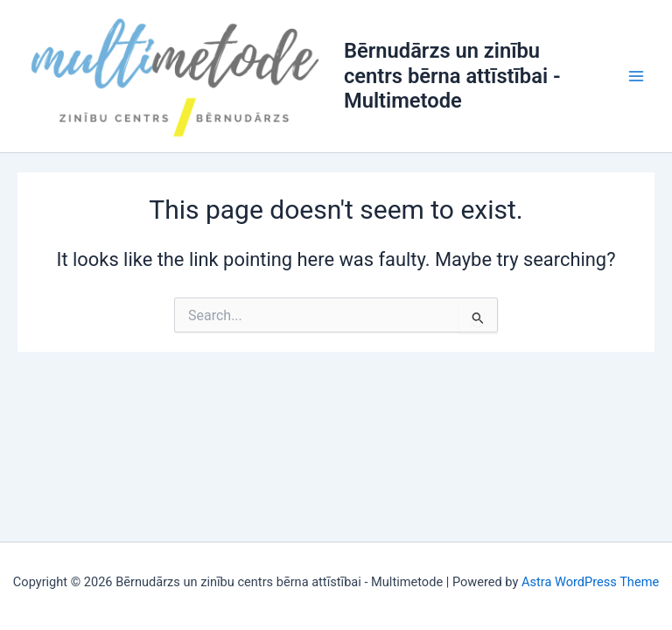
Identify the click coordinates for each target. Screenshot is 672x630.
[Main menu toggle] (636, 76)
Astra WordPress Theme (590, 582)
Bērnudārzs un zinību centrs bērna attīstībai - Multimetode (452, 76)
